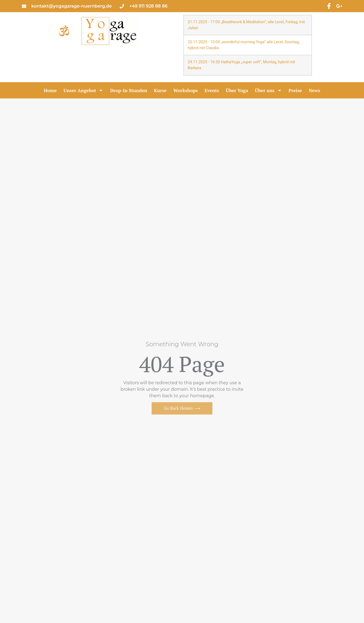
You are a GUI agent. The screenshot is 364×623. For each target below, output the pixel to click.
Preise (295, 91)
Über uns (268, 91)
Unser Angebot (84, 91)
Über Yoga (237, 91)
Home (50, 91)
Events (212, 91)
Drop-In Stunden (128, 91)
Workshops (186, 91)
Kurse (160, 91)
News (314, 91)
